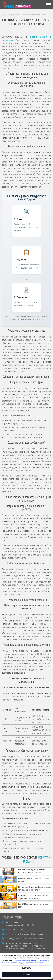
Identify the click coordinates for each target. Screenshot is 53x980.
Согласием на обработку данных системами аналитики (24, 963)
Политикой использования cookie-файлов (31, 960)
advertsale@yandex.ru (15, 930)
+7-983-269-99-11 (13, 922)
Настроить (27, 968)
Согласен (27, 974)
